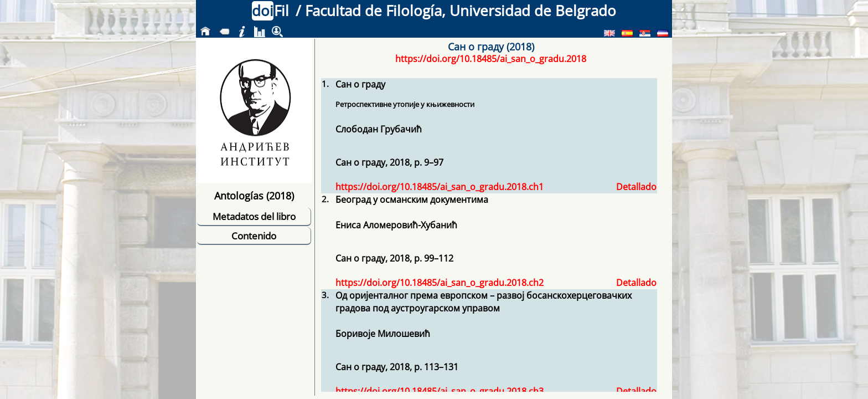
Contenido (254, 236)
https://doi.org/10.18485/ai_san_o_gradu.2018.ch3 (440, 391)
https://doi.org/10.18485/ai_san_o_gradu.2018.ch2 (440, 283)
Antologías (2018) (254, 195)
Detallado (636, 187)
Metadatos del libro (254, 216)
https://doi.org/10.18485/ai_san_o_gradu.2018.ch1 (440, 187)
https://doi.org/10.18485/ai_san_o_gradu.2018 (491, 59)
